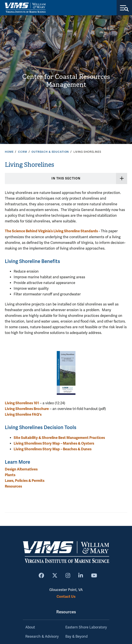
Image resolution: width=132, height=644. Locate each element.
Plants (10, 475)
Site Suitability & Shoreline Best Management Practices (59, 438)
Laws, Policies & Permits (25, 481)
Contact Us (66, 597)
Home (9, 152)
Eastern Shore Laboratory (86, 627)
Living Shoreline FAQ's (23, 414)
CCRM (22, 152)
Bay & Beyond (76, 637)
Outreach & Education (50, 152)
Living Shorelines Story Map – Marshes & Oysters (54, 443)
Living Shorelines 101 (22, 403)
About (30, 627)
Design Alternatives (21, 469)
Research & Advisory (42, 637)
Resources (13, 486)
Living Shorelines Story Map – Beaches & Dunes (53, 449)
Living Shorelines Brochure (27, 409)
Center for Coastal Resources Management (66, 81)
